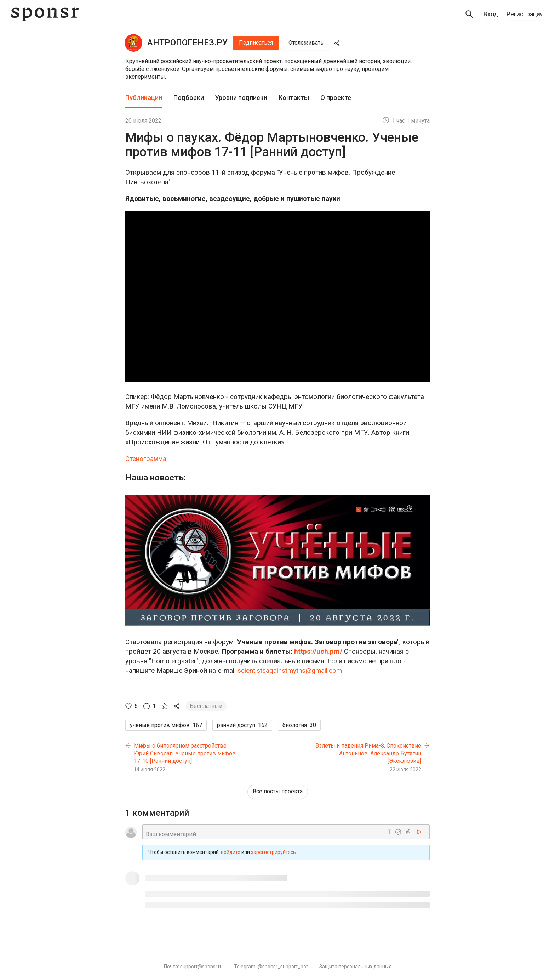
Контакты (294, 98)
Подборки (189, 98)
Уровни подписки (241, 98)
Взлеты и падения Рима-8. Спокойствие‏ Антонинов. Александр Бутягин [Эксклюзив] (368, 753)
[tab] (144, 98)
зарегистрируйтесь (273, 852)
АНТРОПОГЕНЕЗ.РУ (187, 43)
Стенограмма (146, 459)
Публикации (144, 98)
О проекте (336, 98)
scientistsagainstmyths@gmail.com (290, 671)
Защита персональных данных (355, 967)
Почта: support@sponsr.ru (193, 967)
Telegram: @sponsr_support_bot (271, 967)
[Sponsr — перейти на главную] (45, 14)
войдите (231, 852)
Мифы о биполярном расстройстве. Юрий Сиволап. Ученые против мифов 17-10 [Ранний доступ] (185, 753)
